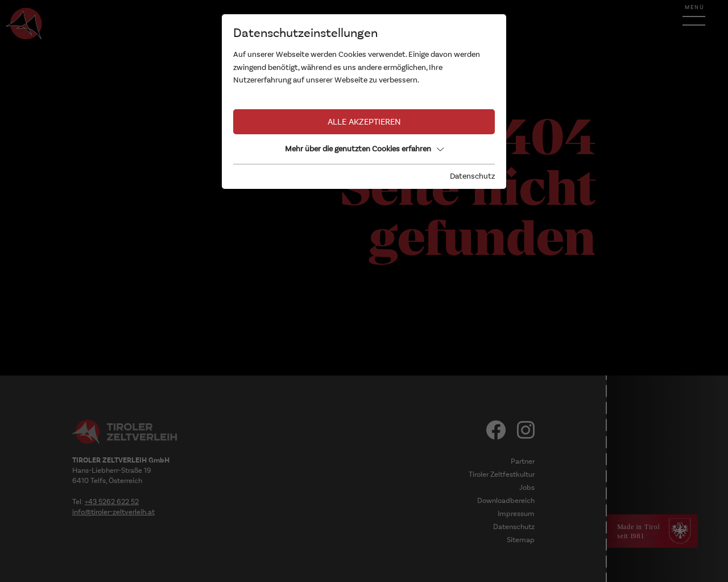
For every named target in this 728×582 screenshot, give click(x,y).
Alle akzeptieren (364, 122)
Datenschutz (472, 176)
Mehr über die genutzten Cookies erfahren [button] (364, 149)
